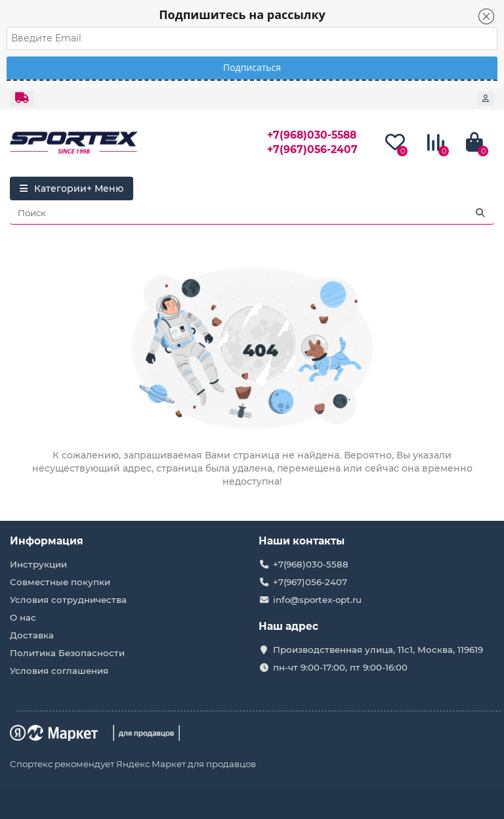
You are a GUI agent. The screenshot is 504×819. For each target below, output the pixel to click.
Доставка (32, 635)
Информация (47, 541)
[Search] (252, 213)
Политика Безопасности (67, 653)
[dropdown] (22, 99)
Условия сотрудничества (68, 600)
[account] (486, 99)
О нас (23, 617)
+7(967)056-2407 (312, 149)
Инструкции (38, 564)
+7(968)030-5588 (312, 135)
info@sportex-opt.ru (317, 600)
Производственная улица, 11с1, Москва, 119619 (378, 650)
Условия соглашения (59, 671)
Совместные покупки (60, 582)
